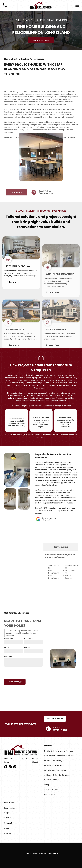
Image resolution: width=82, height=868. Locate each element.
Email (7, 652)
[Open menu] (77, 5)
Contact (39, 508)
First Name (9, 643)
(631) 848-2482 (46, 200)
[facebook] (6, 767)
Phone (27, 652)
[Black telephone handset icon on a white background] (5, 8)
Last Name (29, 643)
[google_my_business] (15, 767)
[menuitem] (61, 751)
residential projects (48, 393)
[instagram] (10, 767)
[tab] (61, 560)
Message (8, 661)
